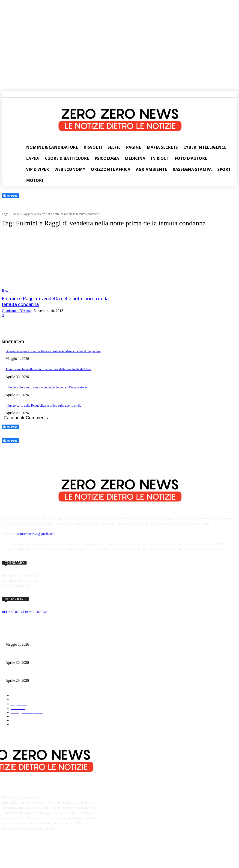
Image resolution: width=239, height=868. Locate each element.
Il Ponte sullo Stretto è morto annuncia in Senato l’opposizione (46, 387)
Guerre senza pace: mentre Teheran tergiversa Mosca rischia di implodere (53, 351)
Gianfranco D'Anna (16, 311)
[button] (4, 93)
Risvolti (8, 291)
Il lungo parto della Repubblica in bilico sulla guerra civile (43, 406)
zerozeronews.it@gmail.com (36, 534)
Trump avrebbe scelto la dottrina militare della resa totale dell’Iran (48, 369)
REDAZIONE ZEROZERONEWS (24, 612)
